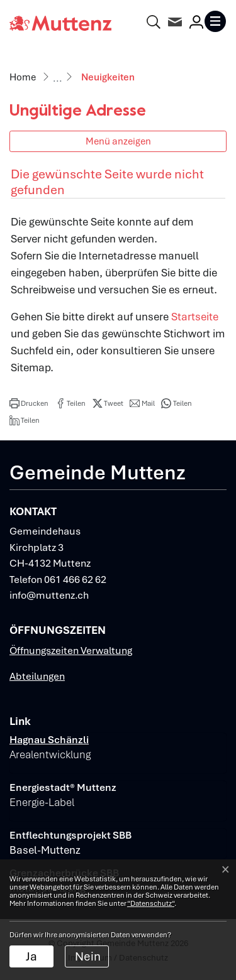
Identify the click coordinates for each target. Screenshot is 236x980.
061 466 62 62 (75, 580)
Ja (31, 956)
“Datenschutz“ (151, 903)
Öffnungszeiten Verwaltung (71, 651)
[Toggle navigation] (215, 21)
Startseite (195, 317)
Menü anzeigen (118, 141)
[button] (29, 403)
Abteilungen (37, 676)
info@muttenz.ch (49, 595)
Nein (88, 956)
